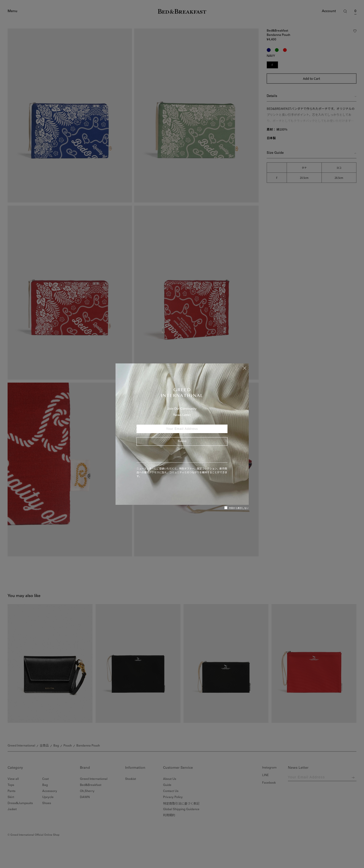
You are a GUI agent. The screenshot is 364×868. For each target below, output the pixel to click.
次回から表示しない (236, 508)
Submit (182, 441)
